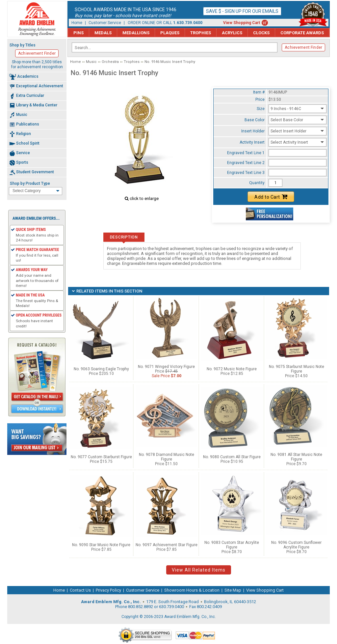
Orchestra (110, 62)
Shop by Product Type (30, 183)
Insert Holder (253, 131)
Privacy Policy (108, 590)
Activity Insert (252, 142)
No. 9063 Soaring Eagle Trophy (101, 369)
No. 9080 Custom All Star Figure (232, 457)
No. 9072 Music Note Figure (232, 369)
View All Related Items (199, 570)
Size (261, 109)
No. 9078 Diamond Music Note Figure (167, 457)
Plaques (170, 33)
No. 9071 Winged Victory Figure (166, 367)
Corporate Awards (302, 33)
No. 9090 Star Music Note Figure (101, 545)
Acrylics (232, 33)
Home (77, 23)
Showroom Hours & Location (192, 590)
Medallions (136, 33)
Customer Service (105, 23)
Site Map (233, 590)
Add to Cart (271, 197)
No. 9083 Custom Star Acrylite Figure (232, 545)
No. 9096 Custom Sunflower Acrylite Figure (296, 545)
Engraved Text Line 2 (246, 163)
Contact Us (80, 590)
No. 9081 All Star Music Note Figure (296, 457)
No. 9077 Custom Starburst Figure (101, 457)
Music (91, 62)
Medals (103, 33)
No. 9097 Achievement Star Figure (167, 545)
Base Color (255, 120)
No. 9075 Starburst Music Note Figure (297, 369)
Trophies (201, 33)
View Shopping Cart (242, 23)
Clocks (261, 33)
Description (124, 237)
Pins (78, 33)
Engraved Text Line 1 (246, 153)
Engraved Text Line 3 (246, 173)
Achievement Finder (303, 47)
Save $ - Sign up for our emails (242, 11)
